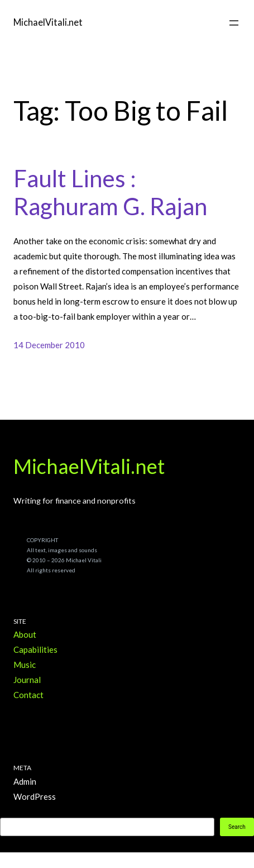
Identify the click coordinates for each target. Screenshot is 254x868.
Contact (28, 695)
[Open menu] (234, 23)
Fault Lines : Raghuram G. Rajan (110, 192)
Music (25, 665)
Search (237, 827)
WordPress (35, 796)
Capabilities (35, 649)
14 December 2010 (49, 345)
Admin (25, 781)
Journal (27, 680)
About (25, 634)
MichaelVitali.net (48, 22)
